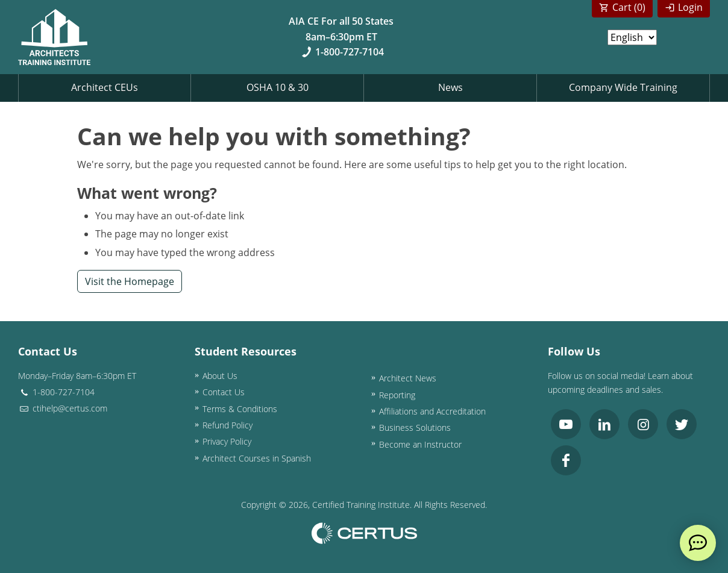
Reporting (397, 395)
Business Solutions (415, 427)
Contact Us (224, 392)
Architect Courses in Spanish (257, 458)
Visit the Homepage (130, 281)
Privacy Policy (227, 441)
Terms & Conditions (240, 409)
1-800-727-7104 (341, 52)
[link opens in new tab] (566, 424)
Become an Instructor (420, 444)
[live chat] (698, 543)
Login (690, 7)
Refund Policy (227, 425)
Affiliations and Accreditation (432, 411)
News (450, 87)
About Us (220, 376)
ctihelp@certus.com (63, 408)
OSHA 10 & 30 (278, 87)
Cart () (629, 7)
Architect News (408, 378)
